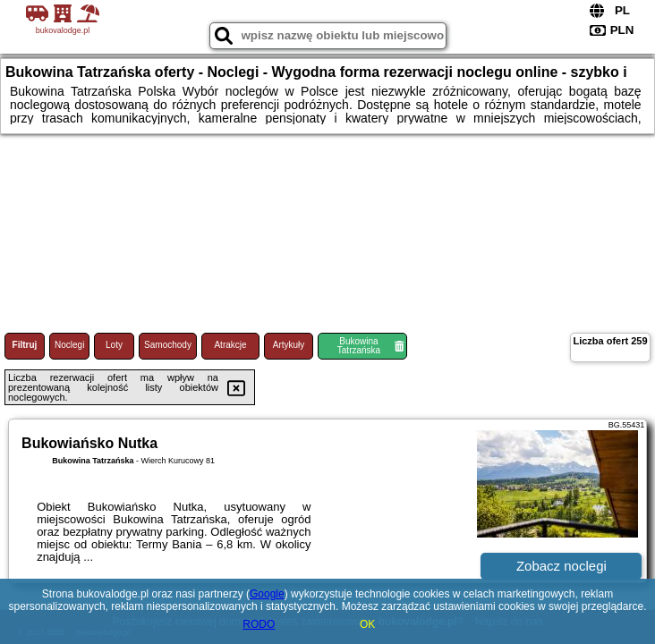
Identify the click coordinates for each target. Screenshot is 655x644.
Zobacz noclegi (561, 566)
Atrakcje (230, 345)
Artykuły (289, 345)
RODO (259, 624)
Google (267, 594)
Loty (114, 345)
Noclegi (69, 345)
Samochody (168, 345)
